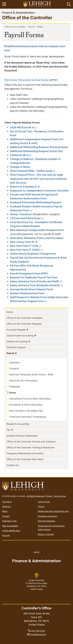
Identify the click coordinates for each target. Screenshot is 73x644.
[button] (68, 4)
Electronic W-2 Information (23, 381)
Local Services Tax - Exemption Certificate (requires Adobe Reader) (36, 224)
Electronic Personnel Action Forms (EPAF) (31, 80)
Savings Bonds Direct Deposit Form (31, 289)
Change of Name (20, 167)
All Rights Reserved (36, 496)
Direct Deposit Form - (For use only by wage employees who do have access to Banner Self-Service (39, 179)
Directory (6, 506)
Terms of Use (60, 496)
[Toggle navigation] (5, 4)
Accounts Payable (16, 330)
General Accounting (17, 341)
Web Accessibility (10, 526)
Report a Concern (46, 534)
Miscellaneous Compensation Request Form (37, 230)
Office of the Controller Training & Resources (35, 447)
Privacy (49, 496)
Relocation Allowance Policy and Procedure (37, 238)
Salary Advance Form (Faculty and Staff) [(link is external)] (36, 281)
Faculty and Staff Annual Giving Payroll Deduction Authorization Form (34, 196)
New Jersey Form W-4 (24, 242)
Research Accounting (22, 424)
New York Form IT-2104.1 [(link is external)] (26, 250)
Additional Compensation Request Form (34, 139)
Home (14, 312)
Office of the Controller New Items (29, 459)
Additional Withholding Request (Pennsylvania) (39, 147)
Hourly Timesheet (21, 214)
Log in (37, 552)
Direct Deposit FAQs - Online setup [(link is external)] (32, 171)
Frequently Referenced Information (30, 453)
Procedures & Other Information (26, 405)
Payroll (31, 27)
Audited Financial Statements (27, 436)
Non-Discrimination (47, 521)
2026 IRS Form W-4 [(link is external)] (23, 127)
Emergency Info (9, 521)
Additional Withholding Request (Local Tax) (36, 151)
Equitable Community (48, 516)
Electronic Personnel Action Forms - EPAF (31, 375)
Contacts (14, 369)
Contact (6, 516)
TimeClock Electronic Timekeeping (28, 417)
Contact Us (17, 465)
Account (6, 535)
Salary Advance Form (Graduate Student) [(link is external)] (36, 285)
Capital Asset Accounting (20, 335)
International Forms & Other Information (30, 399)
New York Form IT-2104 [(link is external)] (25, 246)
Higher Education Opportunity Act (53, 511)
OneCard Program (21, 347)
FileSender (15, 387)
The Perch (7, 502)
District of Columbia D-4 (25, 187)
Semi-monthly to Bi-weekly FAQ (26, 411)
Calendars (14, 362)
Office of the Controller (27, 17)
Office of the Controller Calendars (29, 318)
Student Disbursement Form (27, 293)
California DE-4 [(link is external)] (21, 155)
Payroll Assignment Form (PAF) (29, 273)
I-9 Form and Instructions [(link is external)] (27, 218)
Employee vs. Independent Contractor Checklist (39, 191)
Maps (5, 511)
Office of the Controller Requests (29, 324)
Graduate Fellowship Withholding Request (36, 202)
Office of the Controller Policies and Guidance (36, 441)
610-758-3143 (38, 631)
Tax (8, 430)
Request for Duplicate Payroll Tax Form (34, 277)
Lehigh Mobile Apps (11, 531)
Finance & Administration (18, 13)
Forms (13, 393)
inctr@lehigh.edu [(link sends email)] (38, 634)
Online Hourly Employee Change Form (33, 254)
